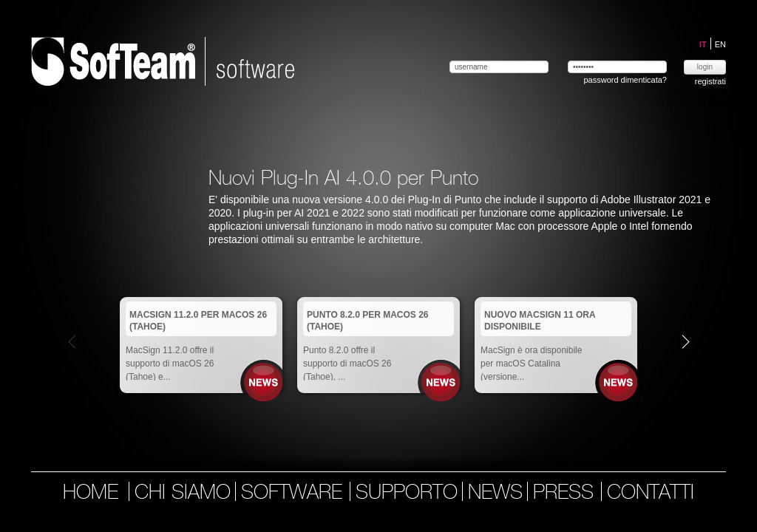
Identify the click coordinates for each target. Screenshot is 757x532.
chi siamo (183, 494)
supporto (407, 494)
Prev (72, 341)
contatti (651, 494)
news (495, 494)
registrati (710, 81)
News (264, 382)
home (91, 494)
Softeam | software (163, 61)
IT (704, 44)
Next (686, 341)
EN (720, 44)
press (566, 494)
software (295, 494)
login (705, 67)
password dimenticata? (625, 80)
